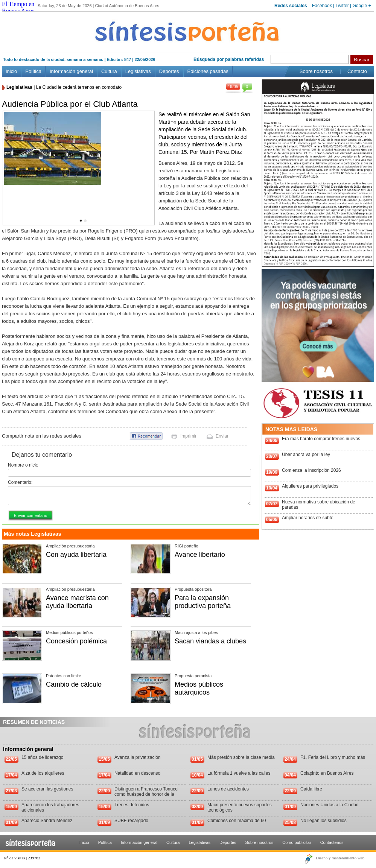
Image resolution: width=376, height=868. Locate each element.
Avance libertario (200, 555)
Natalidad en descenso (137, 773)
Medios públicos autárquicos (199, 688)
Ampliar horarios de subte (308, 518)
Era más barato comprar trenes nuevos (321, 439)
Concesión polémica (76, 641)
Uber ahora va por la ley (306, 455)
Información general (71, 71)
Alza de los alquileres (43, 773)
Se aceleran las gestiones (47, 789)
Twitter (342, 6)
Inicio (11, 71)
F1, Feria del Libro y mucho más (333, 757)
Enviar (222, 436)
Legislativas (138, 71)
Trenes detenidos (132, 805)
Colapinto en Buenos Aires (327, 773)
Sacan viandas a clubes (210, 641)
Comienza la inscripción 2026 (311, 470)
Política (33, 71)
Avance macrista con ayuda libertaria (77, 602)
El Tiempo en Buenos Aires (18, 7)
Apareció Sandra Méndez (47, 821)
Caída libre (311, 789)
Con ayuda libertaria (76, 555)
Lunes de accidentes (228, 789)
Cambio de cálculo (74, 684)
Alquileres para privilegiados (310, 486)
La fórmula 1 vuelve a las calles (239, 773)
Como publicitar (297, 842)
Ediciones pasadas (208, 71)
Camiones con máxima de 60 (237, 821)
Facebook (322, 6)
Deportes (169, 71)
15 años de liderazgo (42, 757)
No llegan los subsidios (323, 821)
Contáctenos (332, 842)
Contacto (357, 71)
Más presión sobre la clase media (241, 757)
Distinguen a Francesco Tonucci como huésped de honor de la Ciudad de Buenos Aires (146, 794)
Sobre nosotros (316, 71)
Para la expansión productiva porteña (203, 602)
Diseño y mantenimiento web (340, 858)
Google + (362, 6)
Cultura (109, 71)
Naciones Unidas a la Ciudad (330, 805)
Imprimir (188, 436)
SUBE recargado (131, 821)
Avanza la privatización (138, 757)
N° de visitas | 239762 (22, 858)
